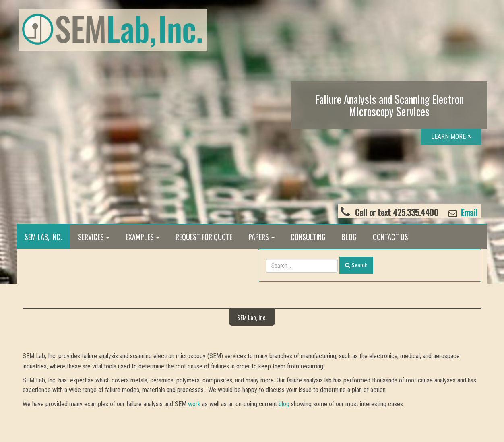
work (194, 404)
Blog (349, 237)
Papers (261, 237)
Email (468, 212)
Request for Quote (204, 237)
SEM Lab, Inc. (43, 237)
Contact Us (390, 237)
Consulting (308, 237)
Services (94, 237)
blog (284, 404)
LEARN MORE (451, 137)
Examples (143, 237)
